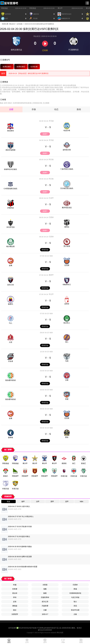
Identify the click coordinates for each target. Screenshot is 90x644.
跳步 (15, 610)
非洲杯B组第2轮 (75, 593)
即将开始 (45, 250)
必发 (15, 602)
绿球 (5, 103)
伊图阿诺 (11, 208)
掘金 (67, 437)
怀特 (15, 597)
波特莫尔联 (67, 150)
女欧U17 (45, 614)
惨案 (45, 593)
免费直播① (7, 67)
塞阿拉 (67, 227)
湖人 (67, 342)
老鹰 (11, 265)
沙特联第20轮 (37, 103)
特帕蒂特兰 (67, 285)
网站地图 (60, 633)
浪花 (75, 606)
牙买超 (51, 121)
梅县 (2, 103)
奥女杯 (15, 593)
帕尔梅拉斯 (11, 246)
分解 (45, 610)
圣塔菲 (67, 304)
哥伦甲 (51, 294)
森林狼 (11, 437)
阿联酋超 (4, 8)
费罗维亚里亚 (67, 208)
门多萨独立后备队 (67, 169)
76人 (11, 323)
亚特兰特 (11, 285)
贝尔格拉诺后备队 (67, 188)
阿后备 (51, 159)
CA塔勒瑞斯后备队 (10, 189)
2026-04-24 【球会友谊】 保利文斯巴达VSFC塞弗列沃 (29, 73)
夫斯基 (45, 585)
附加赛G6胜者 (11, 399)
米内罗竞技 (11, 227)
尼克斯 (67, 265)
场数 (45, 589)
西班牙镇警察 (11, 150)
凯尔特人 (67, 323)
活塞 (67, 380)
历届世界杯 (45, 597)
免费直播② (21, 67)
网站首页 (12, 24)
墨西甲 (51, 275)
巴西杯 (51, 217)
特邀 (15, 585)
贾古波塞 (67, 246)
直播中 (45, 134)
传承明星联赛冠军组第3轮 (22, 103)
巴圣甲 (51, 198)
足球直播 (20, 24)
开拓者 (11, 361)
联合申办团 (75, 610)
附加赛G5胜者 (11, 380)
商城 (75, 589)
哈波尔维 (67, 130)
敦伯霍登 (11, 131)
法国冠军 (15, 614)
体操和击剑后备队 (11, 169)
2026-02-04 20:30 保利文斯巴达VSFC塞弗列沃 (39, 24)
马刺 (67, 361)
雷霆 (67, 399)
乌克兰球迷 (75, 597)
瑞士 (75, 602)
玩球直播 (34, 67)
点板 (75, 614)
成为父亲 (45, 602)
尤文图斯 (46, 103)
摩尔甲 (60, 8)
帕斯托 (11, 304)
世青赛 (15, 589)
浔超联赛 (45, 606)
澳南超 (15, 606)
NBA (51, 256)
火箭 (11, 342)
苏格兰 (10, 103)
